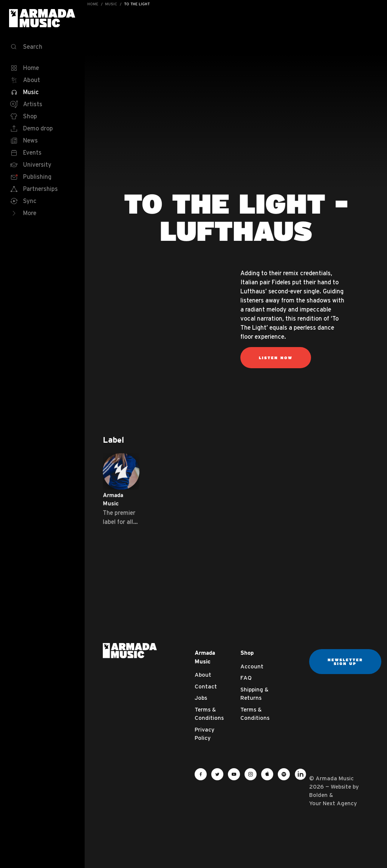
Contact (206, 686)
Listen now (276, 358)
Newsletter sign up (345, 662)
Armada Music (42, 18)
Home (93, 4)
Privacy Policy (204, 734)
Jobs (201, 698)
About (203, 675)
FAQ (246, 678)
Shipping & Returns (254, 694)
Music (111, 4)
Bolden (318, 795)
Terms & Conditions (209, 714)
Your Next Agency (333, 803)
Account (252, 666)
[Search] (42, 47)
